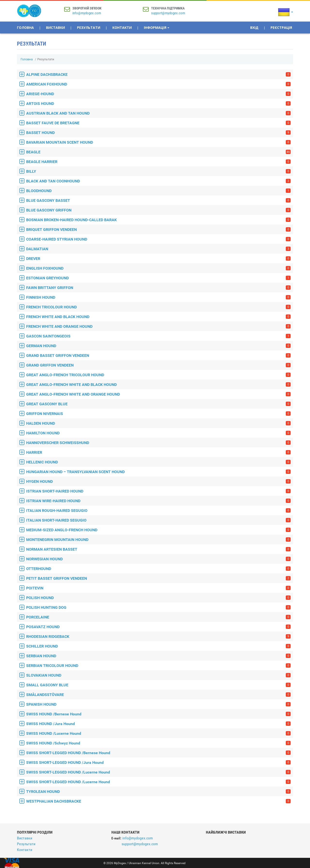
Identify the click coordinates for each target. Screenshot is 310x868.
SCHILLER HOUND (158, 646)
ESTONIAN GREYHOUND (158, 278)
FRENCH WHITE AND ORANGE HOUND (158, 326)
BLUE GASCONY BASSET (158, 200)
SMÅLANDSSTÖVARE (158, 695)
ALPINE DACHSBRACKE (158, 74)
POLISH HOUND (158, 598)
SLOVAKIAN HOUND (158, 675)
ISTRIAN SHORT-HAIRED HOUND (158, 491)
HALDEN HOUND (158, 423)
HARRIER (158, 452)
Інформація (157, 27)
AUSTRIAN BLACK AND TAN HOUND (158, 113)
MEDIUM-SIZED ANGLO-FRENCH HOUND (158, 530)
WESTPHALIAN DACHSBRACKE (158, 801)
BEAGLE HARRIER (158, 162)
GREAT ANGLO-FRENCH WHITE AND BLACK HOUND (158, 385)
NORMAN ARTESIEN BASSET (158, 549)
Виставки (55, 27)
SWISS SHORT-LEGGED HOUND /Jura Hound (158, 762)
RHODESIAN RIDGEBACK (158, 637)
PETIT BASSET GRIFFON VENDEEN (158, 578)
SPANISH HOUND (158, 704)
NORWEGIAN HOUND (158, 559)
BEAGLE (158, 152)
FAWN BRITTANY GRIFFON (158, 288)
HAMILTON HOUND (158, 433)
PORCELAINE (158, 617)
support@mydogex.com (168, 13)
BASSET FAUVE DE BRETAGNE (158, 123)
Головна (25, 27)
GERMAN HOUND (158, 346)
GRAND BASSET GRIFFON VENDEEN (158, 356)
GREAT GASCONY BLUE (158, 404)
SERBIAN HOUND (158, 656)
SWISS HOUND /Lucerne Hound (158, 733)
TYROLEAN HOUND (158, 792)
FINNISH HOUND (158, 297)
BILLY (158, 171)
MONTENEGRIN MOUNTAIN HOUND (158, 540)
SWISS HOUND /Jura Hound (158, 724)
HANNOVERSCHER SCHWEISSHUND (158, 443)
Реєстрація (281, 27)
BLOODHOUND (158, 191)
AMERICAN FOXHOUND (158, 84)
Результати (89, 27)
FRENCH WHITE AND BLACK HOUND (158, 317)
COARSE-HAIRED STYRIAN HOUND (158, 239)
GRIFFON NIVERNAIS (158, 414)
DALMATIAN (158, 249)
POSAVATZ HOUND (158, 627)
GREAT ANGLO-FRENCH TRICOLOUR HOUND (158, 375)
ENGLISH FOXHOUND (158, 268)
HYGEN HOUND (158, 481)
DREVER (158, 259)
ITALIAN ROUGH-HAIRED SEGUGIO (158, 511)
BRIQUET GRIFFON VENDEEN (158, 230)
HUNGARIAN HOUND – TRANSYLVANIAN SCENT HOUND (158, 472)
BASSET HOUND (158, 133)
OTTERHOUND (158, 569)
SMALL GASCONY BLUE (158, 685)
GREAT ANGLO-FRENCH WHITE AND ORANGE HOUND (158, 394)
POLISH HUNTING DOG (158, 607)
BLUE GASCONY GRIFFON (158, 210)
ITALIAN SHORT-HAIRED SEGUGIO (158, 520)
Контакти (122, 27)
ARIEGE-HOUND (158, 94)
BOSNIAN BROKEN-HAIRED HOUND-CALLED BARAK (158, 220)
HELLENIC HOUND (158, 462)
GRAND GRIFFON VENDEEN (158, 365)
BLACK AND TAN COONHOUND (158, 181)
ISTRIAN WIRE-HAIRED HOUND (158, 501)
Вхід (254, 27)
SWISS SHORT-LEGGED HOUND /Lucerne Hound (158, 772)
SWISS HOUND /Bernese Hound (158, 714)
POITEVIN (158, 588)
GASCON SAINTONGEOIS (158, 336)
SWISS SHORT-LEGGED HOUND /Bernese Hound (158, 753)
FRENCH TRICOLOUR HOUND (158, 307)
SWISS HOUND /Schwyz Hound (158, 743)
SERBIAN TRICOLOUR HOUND (158, 666)
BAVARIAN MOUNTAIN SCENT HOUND (158, 142)
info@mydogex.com (87, 13)
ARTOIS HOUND (158, 104)
